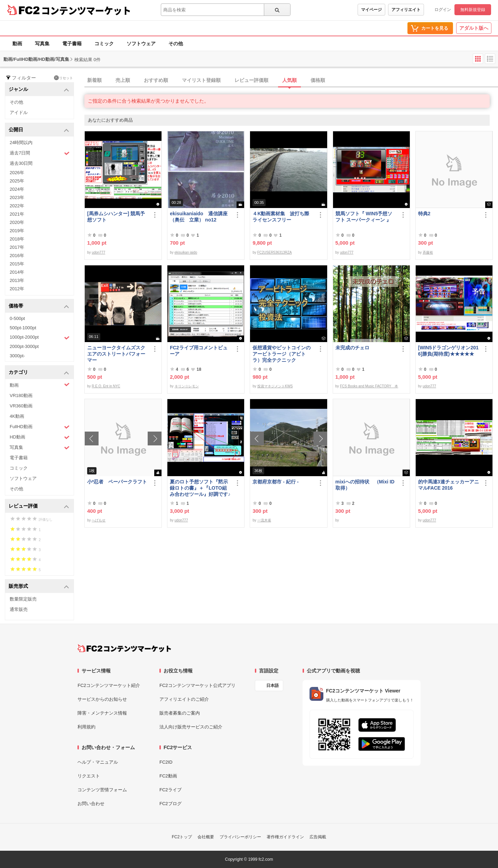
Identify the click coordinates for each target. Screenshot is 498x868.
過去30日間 (21, 163)
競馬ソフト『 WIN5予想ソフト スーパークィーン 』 (364, 217)
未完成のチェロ (352, 348)
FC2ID (166, 762)
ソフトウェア (141, 44)
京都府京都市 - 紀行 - (275, 482)
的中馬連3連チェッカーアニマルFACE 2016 (449, 485)
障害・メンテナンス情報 (102, 713)
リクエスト (89, 776)
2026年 (17, 173)
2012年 (17, 289)
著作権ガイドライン (285, 837)
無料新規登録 (473, 10)
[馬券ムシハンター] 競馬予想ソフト (116, 217)
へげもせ (99, 520)
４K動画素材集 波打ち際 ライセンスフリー (283, 217)
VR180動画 (21, 395)
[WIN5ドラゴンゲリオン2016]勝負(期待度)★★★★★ (448, 351)
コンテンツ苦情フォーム (102, 790)
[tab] (291, 81)
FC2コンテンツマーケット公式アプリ (197, 685)
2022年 (17, 206)
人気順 (289, 80)
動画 (17, 44)
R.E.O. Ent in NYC (106, 386)
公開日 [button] (39, 130)
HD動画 (40, 437)
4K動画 (17, 416)
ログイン (443, 10)
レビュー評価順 (251, 80)
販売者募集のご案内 (180, 713)
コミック (104, 44)
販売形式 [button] (39, 587)
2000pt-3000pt (24, 346)
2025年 (17, 181)
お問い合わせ (91, 804)
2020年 (17, 222)
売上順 (123, 80)
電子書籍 (72, 44)
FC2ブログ (170, 804)
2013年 (17, 280)
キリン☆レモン (187, 386)
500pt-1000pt (23, 328)
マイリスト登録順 (201, 80)
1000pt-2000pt (40, 338)
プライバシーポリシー (240, 837)
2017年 (17, 247)
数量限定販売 (23, 599)
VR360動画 (21, 406)
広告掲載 (318, 837)
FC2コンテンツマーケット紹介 (109, 685)
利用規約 (86, 727)
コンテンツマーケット (86, 10)
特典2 (424, 214)
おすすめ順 (156, 80)
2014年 (17, 272)
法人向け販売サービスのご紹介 (191, 727)
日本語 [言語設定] (273, 686)
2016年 (17, 256)
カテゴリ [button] (39, 373)
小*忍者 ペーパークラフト (117, 482)
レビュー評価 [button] (39, 506)
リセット (63, 78)
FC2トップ (182, 837)
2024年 (17, 189)
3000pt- (17, 356)
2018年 (17, 239)
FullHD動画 (40, 427)
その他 (176, 44)
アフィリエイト (406, 10)
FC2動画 (168, 776)
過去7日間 (40, 153)
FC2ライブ (170, 790)
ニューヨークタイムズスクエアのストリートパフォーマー (116, 354)
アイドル (19, 112)
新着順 (94, 80)
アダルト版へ (474, 28)
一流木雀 (264, 520)
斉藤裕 (428, 252)
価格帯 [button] (39, 306)
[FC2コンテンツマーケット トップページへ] (124, 648)
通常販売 (19, 609)
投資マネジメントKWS (275, 386)
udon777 (98, 252)
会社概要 (206, 837)
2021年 (17, 214)
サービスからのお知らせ (102, 699)
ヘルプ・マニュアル (98, 762)
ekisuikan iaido (186, 252)
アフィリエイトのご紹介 (184, 699)
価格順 (318, 80)
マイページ (371, 10)
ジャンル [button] (39, 90)
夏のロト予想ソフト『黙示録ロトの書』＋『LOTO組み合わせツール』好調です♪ (200, 488)
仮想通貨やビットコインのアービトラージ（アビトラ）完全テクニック (282, 354)
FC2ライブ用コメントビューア (199, 351)
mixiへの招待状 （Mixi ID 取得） (365, 485)
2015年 (17, 264)
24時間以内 (21, 143)
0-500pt (17, 318)
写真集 (42, 44)
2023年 (17, 197)
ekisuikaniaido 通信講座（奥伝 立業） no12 (199, 217)
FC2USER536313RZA (275, 252)
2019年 (17, 231)
